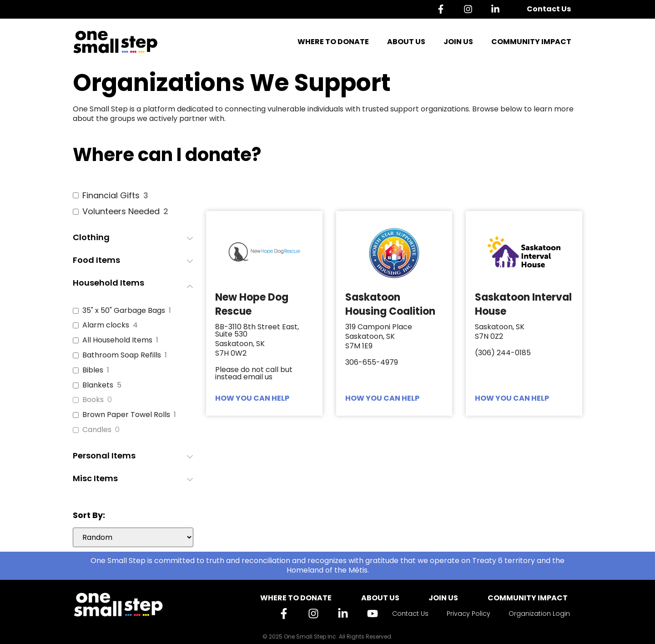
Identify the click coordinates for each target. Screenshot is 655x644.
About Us (406, 42)
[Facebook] (443, 9)
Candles (97, 430)
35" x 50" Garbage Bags (124, 311)
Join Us (458, 42)
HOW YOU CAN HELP (252, 398)
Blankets (98, 385)
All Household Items (117, 340)
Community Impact (531, 42)
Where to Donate (333, 42)
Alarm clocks (106, 325)
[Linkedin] (498, 9)
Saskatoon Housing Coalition (390, 304)
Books (93, 400)
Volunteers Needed (121, 211)
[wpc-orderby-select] (133, 537)
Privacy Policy (469, 614)
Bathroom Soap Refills (122, 355)
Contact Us (549, 9)
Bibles (93, 370)
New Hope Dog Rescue (252, 304)
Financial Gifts (111, 195)
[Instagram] (470, 9)
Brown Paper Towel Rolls (126, 415)
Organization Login (539, 614)
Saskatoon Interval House (523, 304)
